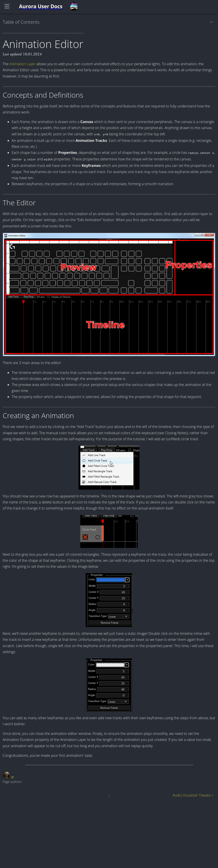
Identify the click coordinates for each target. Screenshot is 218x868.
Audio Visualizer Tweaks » (193, 795)
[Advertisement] (109, 834)
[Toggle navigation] (7, 6)
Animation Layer (23, 64)
